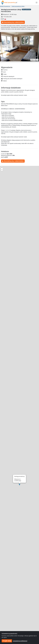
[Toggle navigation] (37, 3)
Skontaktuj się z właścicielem (13, 22)
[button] (19, 484)
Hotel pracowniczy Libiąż (18, 6)
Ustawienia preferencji (20, 641)
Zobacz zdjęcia (34, 60)
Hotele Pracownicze (5, 6)
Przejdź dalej (7, 641)
